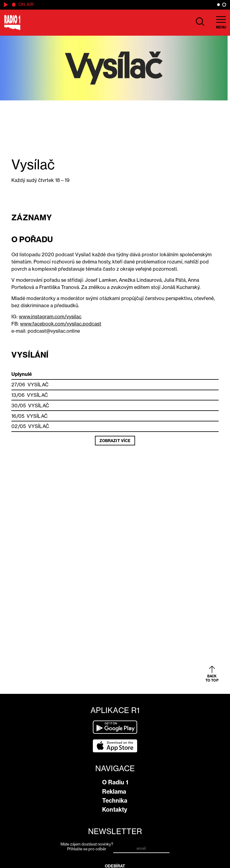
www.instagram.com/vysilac (50, 317)
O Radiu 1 (115, 782)
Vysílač (38, 385)
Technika (115, 801)
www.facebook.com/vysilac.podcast (61, 324)
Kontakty (115, 810)
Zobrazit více (115, 441)
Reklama (114, 792)
